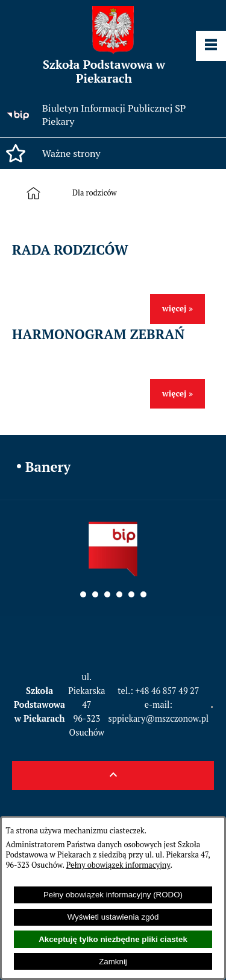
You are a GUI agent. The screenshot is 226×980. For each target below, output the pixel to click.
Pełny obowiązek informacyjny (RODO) (113, 895)
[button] (113, 153)
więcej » (177, 308)
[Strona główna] (36, 194)
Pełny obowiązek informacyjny (118, 865)
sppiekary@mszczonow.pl (159, 718)
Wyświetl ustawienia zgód (113, 917)
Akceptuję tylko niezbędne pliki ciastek (113, 939)
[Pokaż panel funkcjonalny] (211, 46)
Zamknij (113, 962)
